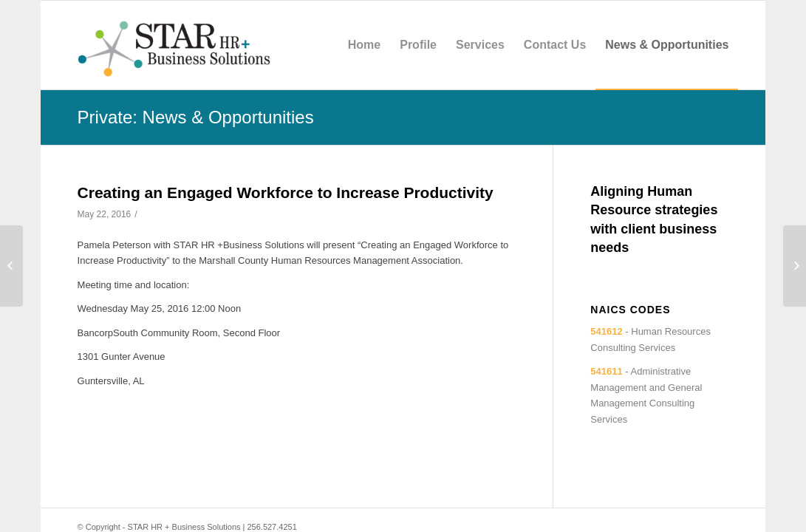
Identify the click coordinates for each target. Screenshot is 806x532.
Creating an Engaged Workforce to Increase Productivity (286, 192)
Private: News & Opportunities (196, 117)
